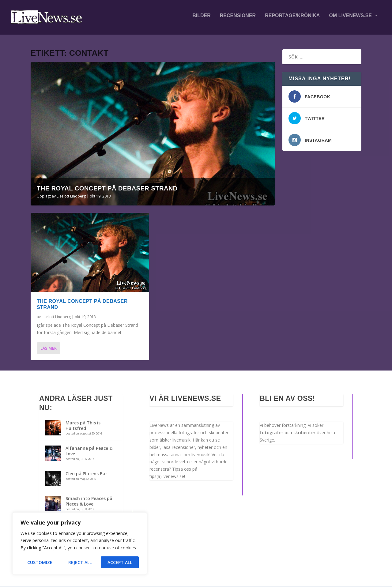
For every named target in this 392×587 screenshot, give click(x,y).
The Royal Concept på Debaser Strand (107, 189)
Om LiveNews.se (350, 19)
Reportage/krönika (292, 19)
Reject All (80, 562)
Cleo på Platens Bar (86, 474)
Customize (40, 562)
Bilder (202, 19)
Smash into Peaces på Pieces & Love (89, 502)
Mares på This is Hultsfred (83, 426)
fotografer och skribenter (288, 433)
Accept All (120, 562)
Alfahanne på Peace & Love (89, 452)
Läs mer (49, 349)
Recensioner (238, 19)
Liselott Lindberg (71, 197)
